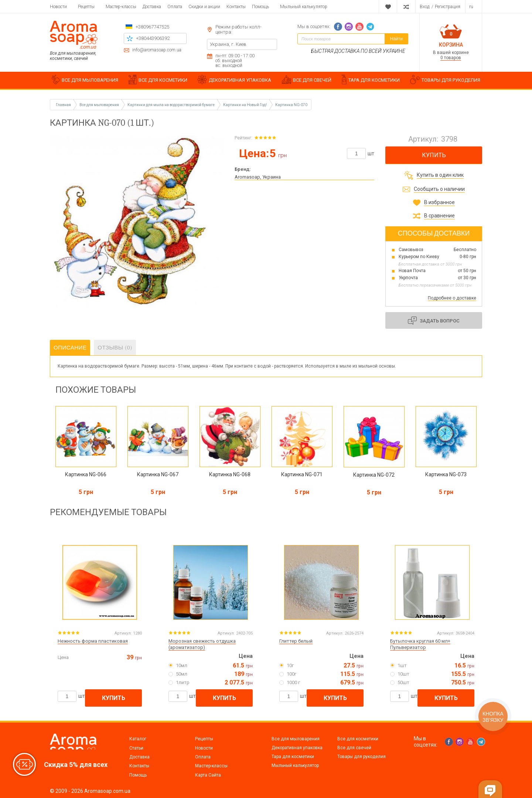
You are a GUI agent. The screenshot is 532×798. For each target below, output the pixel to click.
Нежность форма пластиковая (93, 641)
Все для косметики (358, 739)
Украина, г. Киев (228, 44)
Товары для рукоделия (362, 757)
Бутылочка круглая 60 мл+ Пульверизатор (420, 644)
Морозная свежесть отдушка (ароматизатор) (202, 644)
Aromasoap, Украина (258, 177)
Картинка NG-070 (291, 105)
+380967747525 (152, 27)
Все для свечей (354, 748)
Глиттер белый (296, 641)
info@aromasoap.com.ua (157, 50)
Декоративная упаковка (297, 748)
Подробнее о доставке (452, 298)
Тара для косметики (293, 757)
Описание (70, 348)
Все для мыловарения (296, 739)
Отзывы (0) (115, 348)
